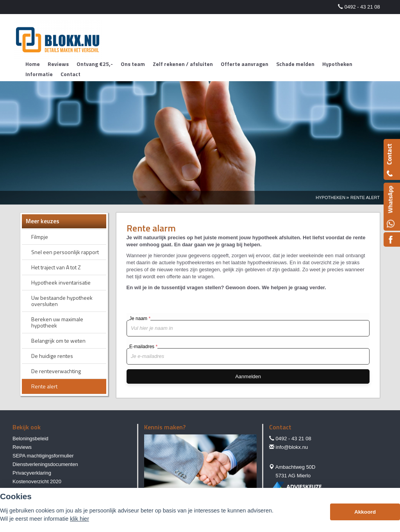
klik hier (79, 519)
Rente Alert (365, 197)
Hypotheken (330, 197)
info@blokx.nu (292, 447)
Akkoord (365, 512)
